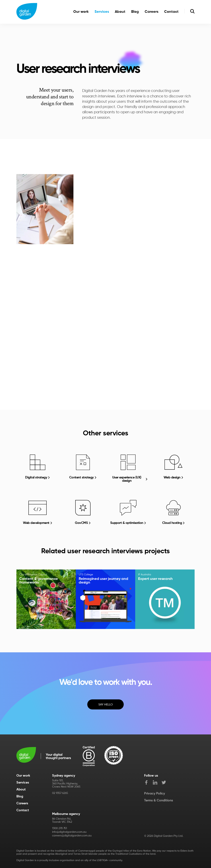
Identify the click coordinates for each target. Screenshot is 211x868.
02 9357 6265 (60, 793)
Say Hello (106, 705)
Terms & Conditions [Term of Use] (159, 800)
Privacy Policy (155, 794)
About (120, 12)
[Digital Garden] (44, 756)
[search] (192, 12)
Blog (135, 12)
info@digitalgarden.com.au (69, 832)
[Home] (27, 12)
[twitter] (166, 783)
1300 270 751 (59, 828)
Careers (152, 12)
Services (102, 12)
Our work (81, 12)
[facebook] (149, 783)
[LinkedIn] (157, 783)
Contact (171, 12)
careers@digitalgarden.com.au (72, 836)
